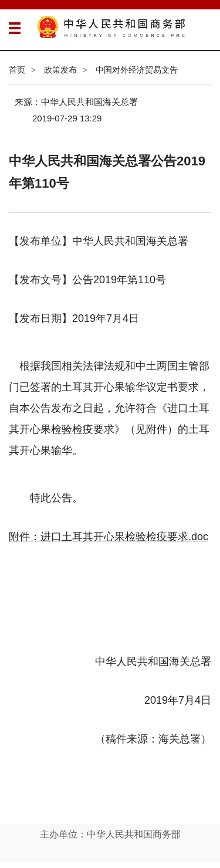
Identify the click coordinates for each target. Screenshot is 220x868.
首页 (17, 70)
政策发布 (60, 70)
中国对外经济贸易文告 (137, 70)
